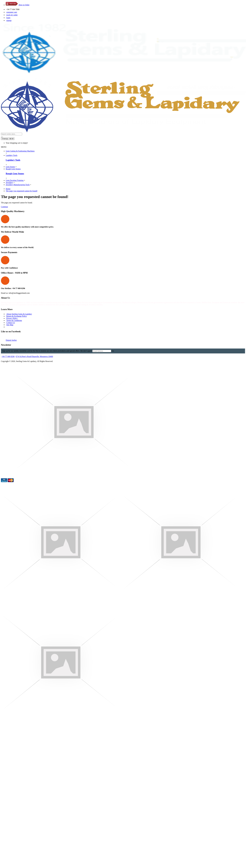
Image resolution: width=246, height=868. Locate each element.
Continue (4, 207)
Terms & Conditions (14, 320)
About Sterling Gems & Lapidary (19, 314)
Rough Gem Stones (15, 174)
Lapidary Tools (13, 160)
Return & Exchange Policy (17, 316)
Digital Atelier (11, 340)
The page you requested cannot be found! (22, 191)
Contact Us (11, 323)
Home (8, 189)
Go (113, 351)
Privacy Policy (12, 318)
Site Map (10, 325)
